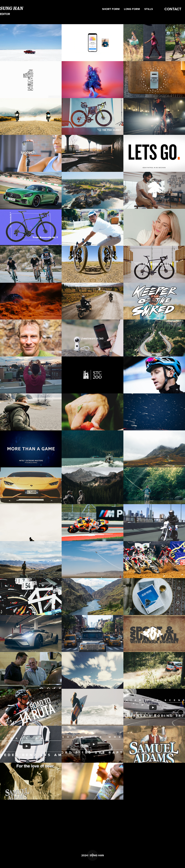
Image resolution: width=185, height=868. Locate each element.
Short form (111, 9)
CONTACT (173, 9)
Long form (132, 9)
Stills (149, 9)
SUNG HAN (12, 8)
